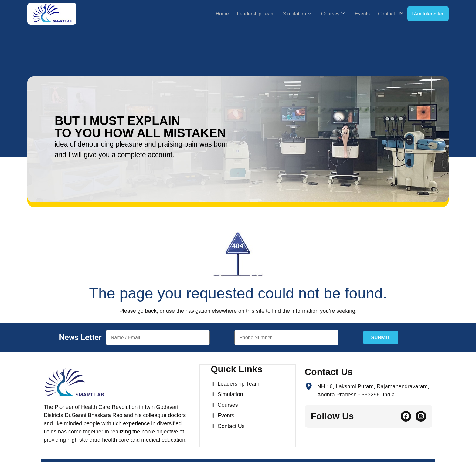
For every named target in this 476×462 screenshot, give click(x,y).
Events (353, 14)
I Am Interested (426, 14)
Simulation (282, 14)
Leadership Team (236, 14)
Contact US (384, 14)
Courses (321, 14)
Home (199, 14)
